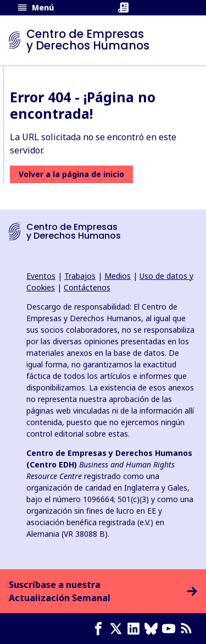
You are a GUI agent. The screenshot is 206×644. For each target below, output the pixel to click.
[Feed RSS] (188, 629)
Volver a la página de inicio (71, 174)
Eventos (41, 276)
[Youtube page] (171, 629)
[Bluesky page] (153, 629)
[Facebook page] (101, 629)
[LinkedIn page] (136, 629)
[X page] (118, 629)
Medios (118, 276)
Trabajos (80, 276)
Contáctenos (87, 287)
